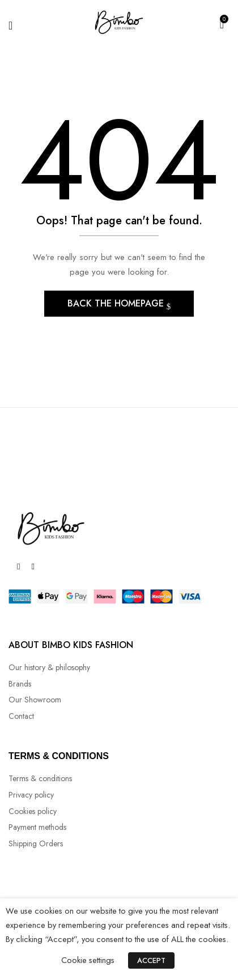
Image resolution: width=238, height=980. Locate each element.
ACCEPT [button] (151, 960)
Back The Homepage (117, 303)
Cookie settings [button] (88, 960)
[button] (222, 23)
